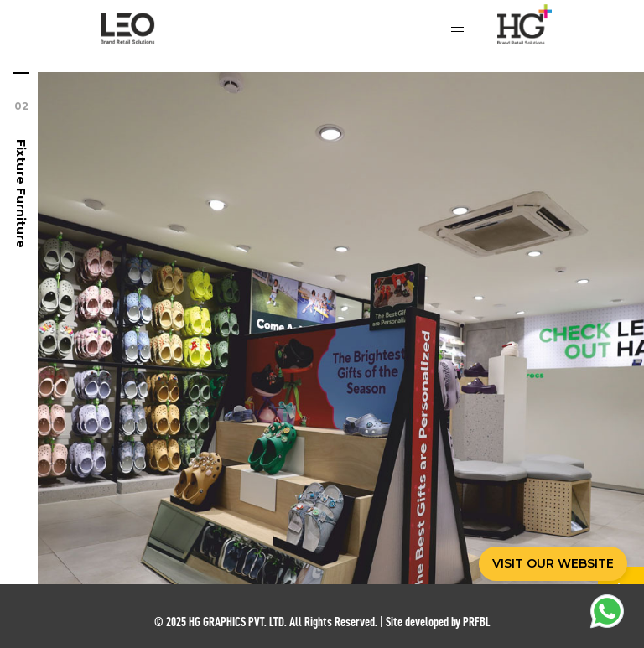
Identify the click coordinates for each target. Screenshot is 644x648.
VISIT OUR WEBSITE (553, 563)
